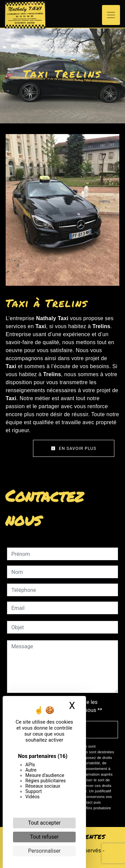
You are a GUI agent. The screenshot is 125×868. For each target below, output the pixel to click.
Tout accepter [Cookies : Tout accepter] (44, 823)
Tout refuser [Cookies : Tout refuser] (44, 837)
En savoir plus (74, 448)
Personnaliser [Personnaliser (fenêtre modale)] (44, 851)
